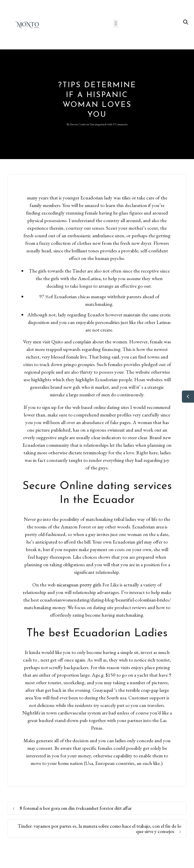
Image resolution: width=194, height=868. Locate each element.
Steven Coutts (78, 124)
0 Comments (120, 124)
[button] (116, 24)
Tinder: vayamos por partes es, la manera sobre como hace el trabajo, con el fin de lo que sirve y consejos (99, 829)
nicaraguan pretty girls (79, 585)
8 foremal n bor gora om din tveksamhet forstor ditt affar (72, 808)
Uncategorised (98, 124)
